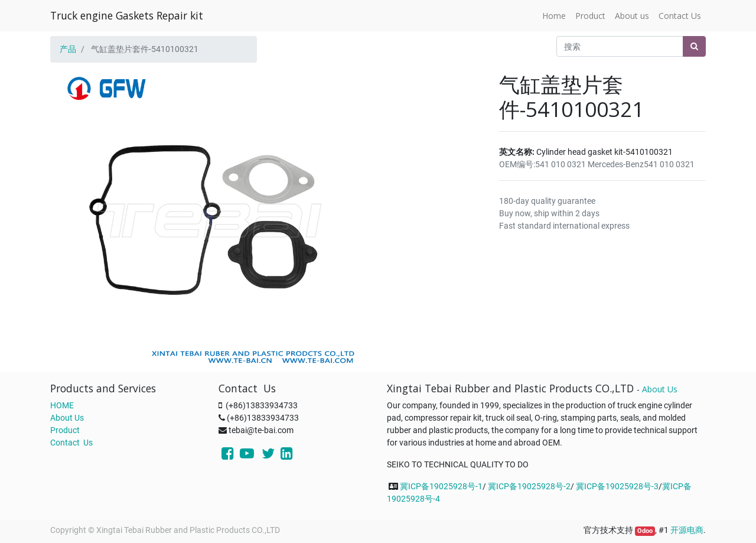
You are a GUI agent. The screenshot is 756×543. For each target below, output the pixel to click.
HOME (62, 405)
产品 (68, 49)
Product (65, 430)
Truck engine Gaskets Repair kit (127, 15)
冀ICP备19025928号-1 (441, 486)
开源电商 (687, 530)
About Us (67, 418)
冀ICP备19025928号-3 (617, 486)
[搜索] (694, 46)
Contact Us (71, 443)
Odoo (645, 531)
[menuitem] (554, 16)
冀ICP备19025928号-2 (529, 486)
